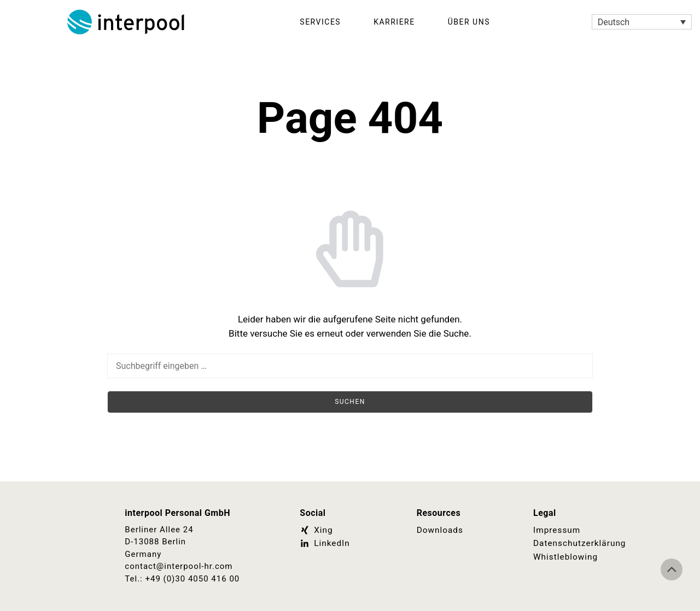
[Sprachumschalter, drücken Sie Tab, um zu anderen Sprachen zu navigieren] (642, 22)
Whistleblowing (565, 556)
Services (320, 22)
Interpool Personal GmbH (127, 22)
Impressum (556, 530)
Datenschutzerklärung (579, 543)
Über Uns (469, 22)
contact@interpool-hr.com (179, 566)
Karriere (394, 22)
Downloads (440, 530)
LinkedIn (324, 543)
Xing (316, 530)
